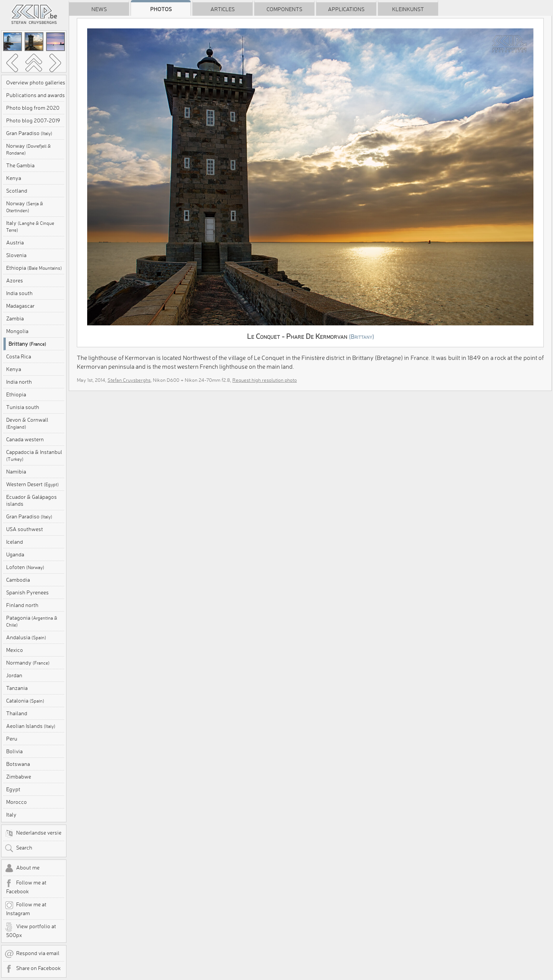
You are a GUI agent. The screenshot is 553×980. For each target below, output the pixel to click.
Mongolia (17, 331)
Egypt (13, 789)
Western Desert (32, 484)
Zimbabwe (19, 777)
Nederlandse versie (33, 833)
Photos (161, 9)
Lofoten (25, 567)
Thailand (17, 713)
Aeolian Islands (31, 726)
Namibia (16, 472)
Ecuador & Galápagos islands (31, 500)
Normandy (28, 663)
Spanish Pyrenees (27, 592)
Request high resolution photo (265, 380)
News (99, 9)
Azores (15, 280)
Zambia (15, 318)
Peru (12, 739)
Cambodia (18, 580)
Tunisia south (23, 407)
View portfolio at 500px (30, 931)
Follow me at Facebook (26, 887)
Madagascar (20, 306)
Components (284, 9)
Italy (30, 226)
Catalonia (25, 701)
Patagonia (32, 621)
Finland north (22, 605)
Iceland (15, 542)
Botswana (18, 764)
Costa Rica (19, 356)
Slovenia (16, 255)
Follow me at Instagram (26, 909)
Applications (346, 9)
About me (22, 868)
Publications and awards (36, 95)
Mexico (15, 650)
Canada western (25, 439)
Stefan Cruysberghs (129, 380)
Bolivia (14, 751)
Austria (15, 243)
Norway (28, 149)
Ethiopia (34, 268)
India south (19, 293)
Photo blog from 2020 (33, 108)
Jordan (14, 675)
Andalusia (26, 637)
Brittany (27, 344)
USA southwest (25, 529)
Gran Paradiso (29, 133)
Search (18, 848)
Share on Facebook (33, 969)
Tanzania (17, 688)
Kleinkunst (408, 9)
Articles (223, 9)
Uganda (15, 554)
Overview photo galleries (36, 82)
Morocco (17, 802)
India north (19, 382)
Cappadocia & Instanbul (34, 455)
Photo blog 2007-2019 (33, 120)
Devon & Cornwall (27, 423)
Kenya (14, 178)
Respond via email (32, 954)
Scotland (17, 191)
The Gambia (20, 165)
